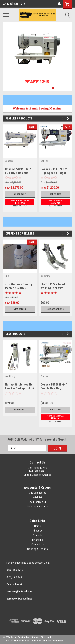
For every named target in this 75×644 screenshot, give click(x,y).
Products (38, 535)
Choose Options (55, 309)
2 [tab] (57, 88)
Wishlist (37, 497)
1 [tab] (53, 88)
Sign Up (42, 502)
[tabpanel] (37, 57)
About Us (38, 531)
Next (68, 119)
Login (32, 502)
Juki (7, 276)
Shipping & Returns (37, 507)
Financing (38, 540)
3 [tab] (61, 88)
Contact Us (38, 544)
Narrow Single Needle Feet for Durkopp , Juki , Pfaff (19, 388)
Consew (9, 161)
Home (37, 526)
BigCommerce (22, 641)
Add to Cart (20, 194)
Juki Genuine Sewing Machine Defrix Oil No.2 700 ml (18, 288)
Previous (63, 119)
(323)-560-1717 (14, 4)
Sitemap (45, 637)
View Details (20, 309)
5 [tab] (69, 88)
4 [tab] (65, 88)
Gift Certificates (38, 493)
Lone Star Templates (52, 641)
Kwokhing (46, 276)
